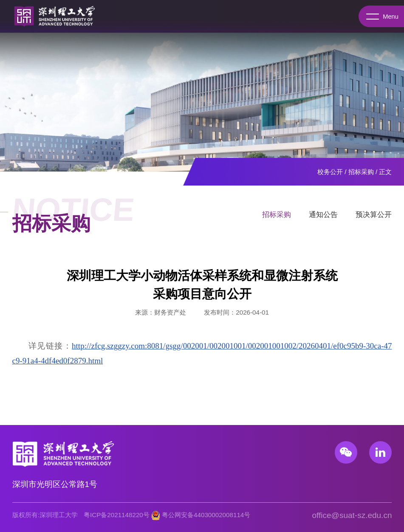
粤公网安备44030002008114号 (206, 515)
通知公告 (323, 218)
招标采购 (361, 172)
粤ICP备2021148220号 (117, 515)
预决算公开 (374, 218)
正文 (385, 172)
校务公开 (330, 172)
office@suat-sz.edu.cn (352, 515)
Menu (380, 17)
